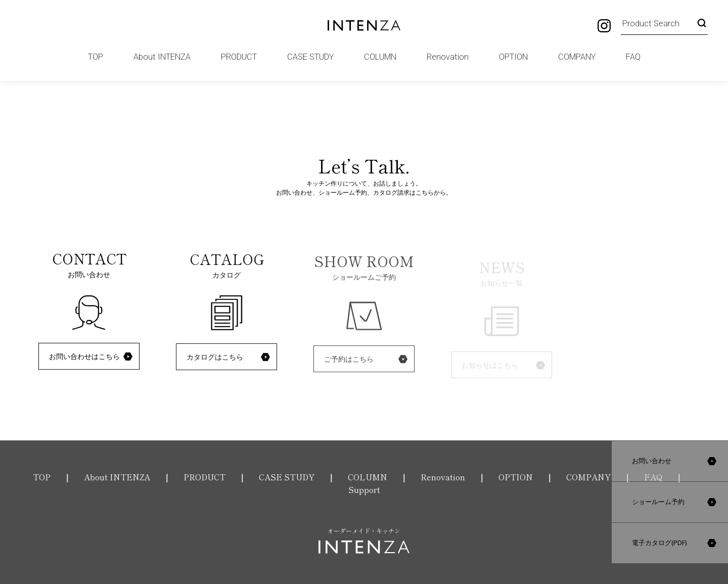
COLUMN (380, 57)
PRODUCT (239, 57)
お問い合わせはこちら (84, 356)
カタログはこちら (215, 358)
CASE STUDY (310, 57)
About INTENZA (162, 57)
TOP (96, 57)
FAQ (633, 57)
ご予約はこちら (349, 361)
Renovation (448, 57)
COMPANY (577, 57)
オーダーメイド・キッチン (364, 540)
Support (364, 489)
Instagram (604, 26)
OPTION (513, 57)
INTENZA (364, 26)
